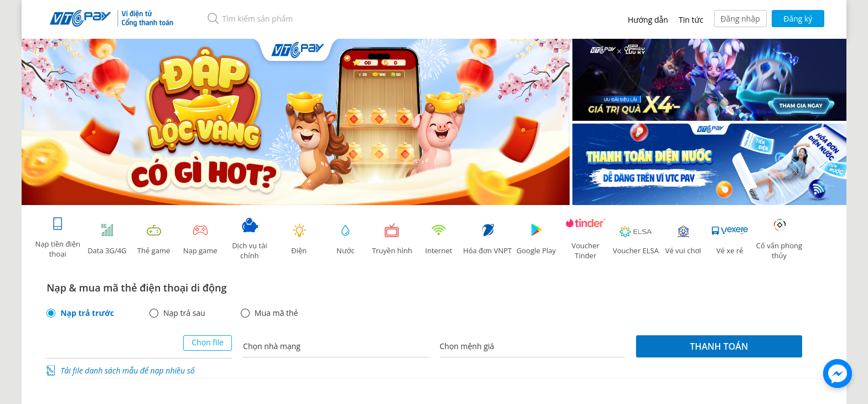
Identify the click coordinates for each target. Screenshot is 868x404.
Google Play (536, 239)
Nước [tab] (345, 239)
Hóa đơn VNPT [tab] (488, 239)
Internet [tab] (438, 239)
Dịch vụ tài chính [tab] (250, 239)
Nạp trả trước (87, 313)
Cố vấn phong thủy (779, 239)
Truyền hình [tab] (392, 239)
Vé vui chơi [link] (683, 239)
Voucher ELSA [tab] (636, 239)
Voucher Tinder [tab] (586, 239)
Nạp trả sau (184, 313)
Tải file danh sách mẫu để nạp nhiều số (127, 370)
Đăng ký (798, 19)
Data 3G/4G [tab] (107, 239)
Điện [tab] (299, 239)
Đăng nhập (740, 19)
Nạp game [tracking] (200, 239)
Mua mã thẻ (276, 313)
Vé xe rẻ (730, 239)
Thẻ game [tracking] (154, 239)
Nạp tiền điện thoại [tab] (57, 237)
